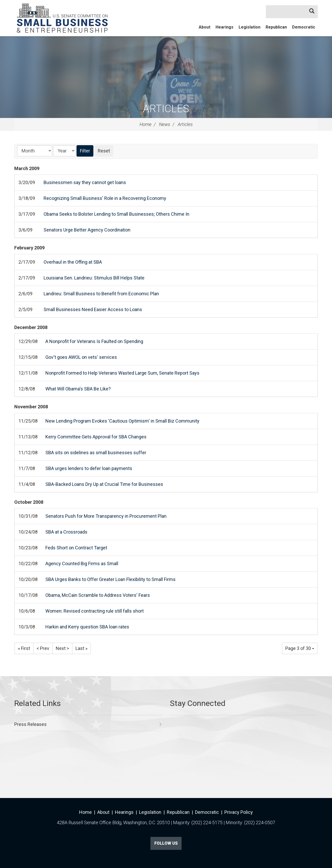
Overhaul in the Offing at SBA (73, 262)
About (205, 27)
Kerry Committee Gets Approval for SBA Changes (96, 437)
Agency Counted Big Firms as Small (82, 563)
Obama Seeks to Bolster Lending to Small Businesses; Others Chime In (116, 214)
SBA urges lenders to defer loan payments (89, 468)
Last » (81, 648)
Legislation (250, 27)
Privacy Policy (239, 812)
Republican (276, 27)
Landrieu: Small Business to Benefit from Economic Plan (101, 294)
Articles (166, 109)
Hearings (224, 27)
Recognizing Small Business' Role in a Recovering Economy (105, 198)
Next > (62, 648)
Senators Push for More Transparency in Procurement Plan (106, 516)
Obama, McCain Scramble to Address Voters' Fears (98, 595)
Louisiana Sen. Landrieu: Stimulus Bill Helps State (94, 278)
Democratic (304, 27)
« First (24, 648)
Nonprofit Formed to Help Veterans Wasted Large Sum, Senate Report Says (122, 373)
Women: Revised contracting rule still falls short (95, 611)
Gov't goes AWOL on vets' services (81, 357)
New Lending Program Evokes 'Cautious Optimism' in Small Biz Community (122, 421)
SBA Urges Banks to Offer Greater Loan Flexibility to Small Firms (110, 579)
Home (146, 124)
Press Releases (30, 724)
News (165, 124)
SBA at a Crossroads (66, 532)
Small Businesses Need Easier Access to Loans (93, 309)
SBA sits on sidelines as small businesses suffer (96, 453)
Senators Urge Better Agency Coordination (87, 230)
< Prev (43, 648)
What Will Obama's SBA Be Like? (78, 389)
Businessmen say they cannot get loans (85, 182)
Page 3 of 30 (300, 648)
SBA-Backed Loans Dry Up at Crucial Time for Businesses (104, 484)
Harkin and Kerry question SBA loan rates (87, 627)
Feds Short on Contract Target (76, 548)
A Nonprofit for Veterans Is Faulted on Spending (94, 341)
